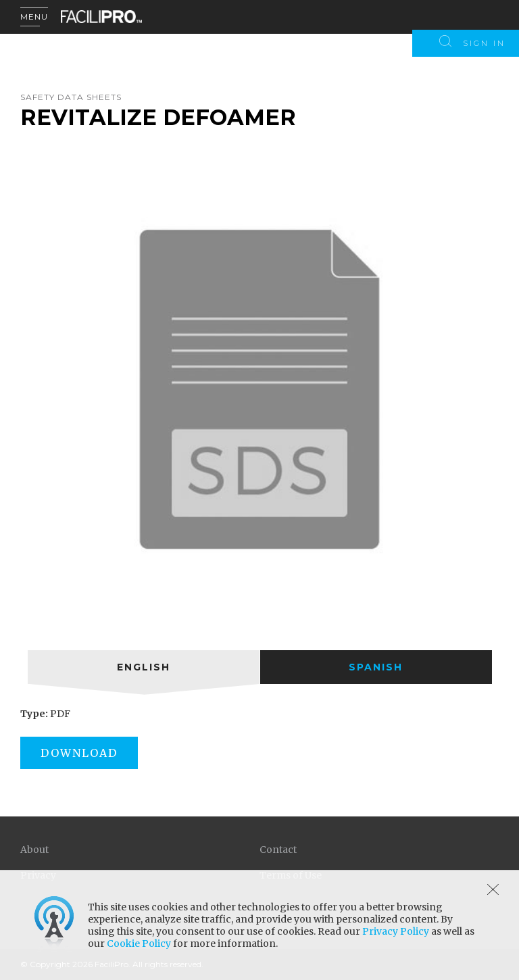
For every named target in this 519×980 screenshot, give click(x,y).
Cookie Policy (139, 944)
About (34, 850)
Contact (278, 850)
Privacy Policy (396, 931)
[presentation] (144, 667)
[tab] (144, 667)
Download (79, 753)
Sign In (484, 43)
